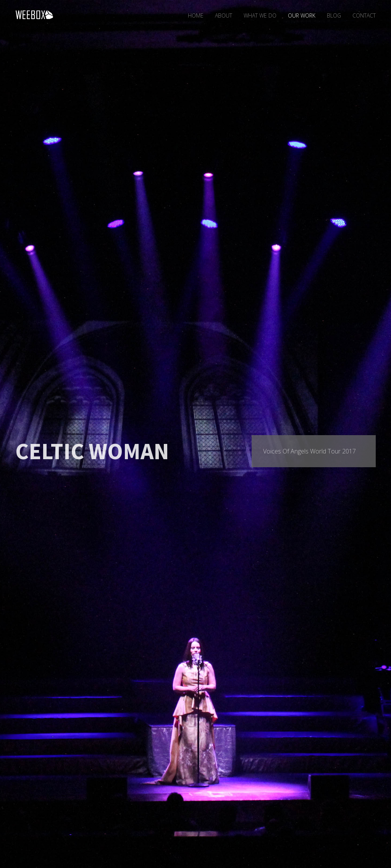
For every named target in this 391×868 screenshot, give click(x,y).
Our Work (302, 15)
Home (196, 15)
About (224, 15)
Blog (334, 15)
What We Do (260, 15)
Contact (364, 15)
